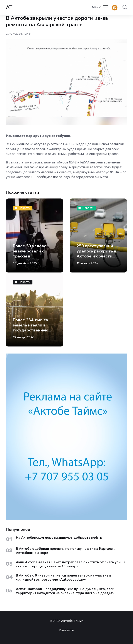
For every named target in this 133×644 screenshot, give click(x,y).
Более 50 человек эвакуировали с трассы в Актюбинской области (31, 256)
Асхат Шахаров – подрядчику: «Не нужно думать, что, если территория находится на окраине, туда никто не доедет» (65, 591)
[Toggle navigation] (100, 8)
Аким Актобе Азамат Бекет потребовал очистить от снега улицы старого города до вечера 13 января (71, 564)
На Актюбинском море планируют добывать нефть (59, 538)
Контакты (66, 630)
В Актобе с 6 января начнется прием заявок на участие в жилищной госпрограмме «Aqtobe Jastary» (64, 578)
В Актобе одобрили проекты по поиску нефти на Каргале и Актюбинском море (66, 551)
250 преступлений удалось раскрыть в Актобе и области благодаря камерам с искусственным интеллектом (98, 259)
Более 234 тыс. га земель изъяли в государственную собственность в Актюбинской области (31, 333)
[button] (124, 8)
